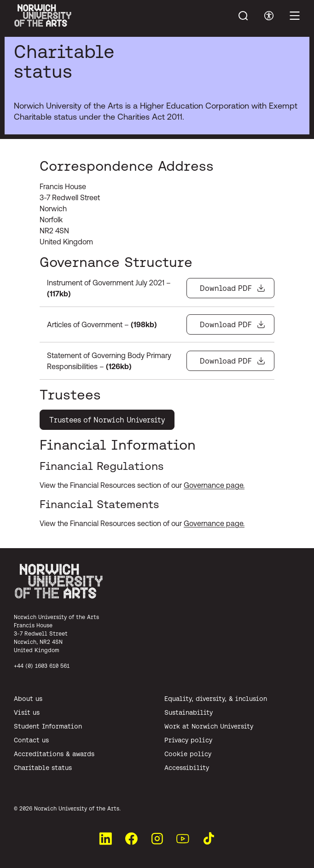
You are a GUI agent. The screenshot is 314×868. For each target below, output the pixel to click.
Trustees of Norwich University (107, 420)
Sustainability (189, 712)
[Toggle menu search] (243, 16)
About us (28, 699)
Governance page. (214, 485)
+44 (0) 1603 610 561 (42, 666)
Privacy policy (188, 740)
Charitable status (43, 768)
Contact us (31, 740)
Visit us (27, 712)
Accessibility (187, 768)
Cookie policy (188, 754)
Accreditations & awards (54, 754)
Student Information (48, 726)
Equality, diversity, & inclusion (216, 699)
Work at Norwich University (209, 726)
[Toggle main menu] (295, 16)
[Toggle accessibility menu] (269, 16)
